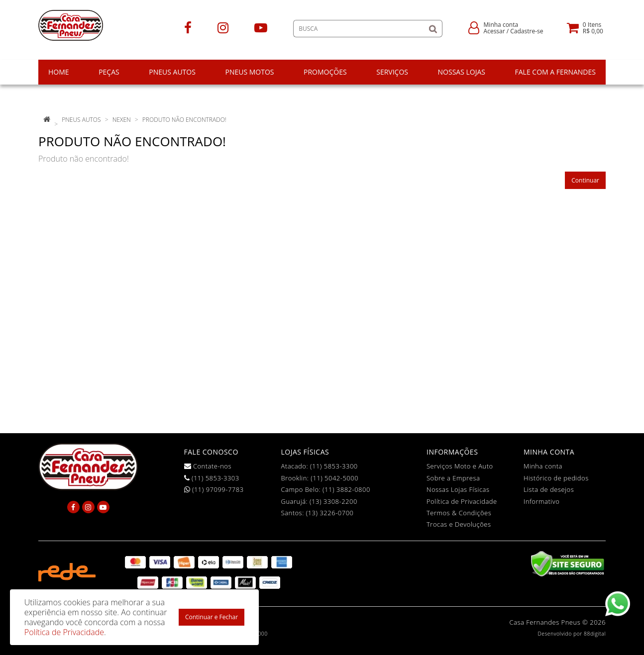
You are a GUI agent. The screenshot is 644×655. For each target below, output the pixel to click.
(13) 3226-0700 (330, 513)
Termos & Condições (459, 513)
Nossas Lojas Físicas (458, 489)
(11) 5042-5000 (334, 478)
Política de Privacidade (462, 501)
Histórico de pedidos (556, 478)
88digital (595, 634)
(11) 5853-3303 (212, 478)
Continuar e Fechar (212, 617)
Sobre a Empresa (453, 478)
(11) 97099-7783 (214, 489)
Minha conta (543, 466)
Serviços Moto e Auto (460, 466)
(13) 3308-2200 (333, 501)
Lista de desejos (549, 489)
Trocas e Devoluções (459, 524)
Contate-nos (208, 466)
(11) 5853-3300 (334, 466)
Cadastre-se (527, 31)
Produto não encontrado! (184, 120)
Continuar (585, 180)
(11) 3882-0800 (346, 489)
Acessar (494, 31)
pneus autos (81, 120)
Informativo (541, 501)
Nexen (122, 120)
